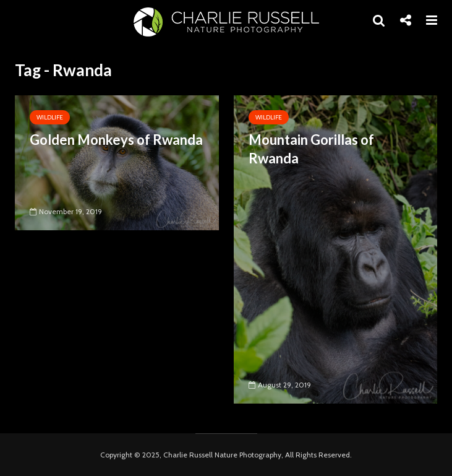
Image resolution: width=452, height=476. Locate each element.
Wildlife (50, 117)
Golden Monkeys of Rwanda (116, 140)
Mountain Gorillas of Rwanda (311, 149)
